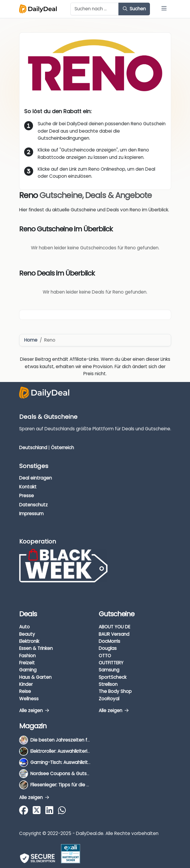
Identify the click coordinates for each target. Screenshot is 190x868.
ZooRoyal (109, 699)
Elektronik (29, 641)
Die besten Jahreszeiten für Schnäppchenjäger (82, 740)
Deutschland (33, 448)
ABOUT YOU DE (114, 627)
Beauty (27, 634)
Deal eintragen (35, 478)
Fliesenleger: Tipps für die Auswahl (67, 785)
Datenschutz (33, 505)
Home (31, 340)
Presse (27, 496)
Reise (25, 691)
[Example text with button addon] (95, 9)
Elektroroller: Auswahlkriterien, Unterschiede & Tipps (86, 751)
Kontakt (28, 487)
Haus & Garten (35, 677)
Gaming (28, 670)
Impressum (31, 514)
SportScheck (113, 677)
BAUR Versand (114, 634)
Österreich (62, 448)
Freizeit (27, 663)
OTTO (105, 656)
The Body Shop (115, 691)
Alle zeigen (34, 710)
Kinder (26, 684)
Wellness (29, 699)
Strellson (108, 684)
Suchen (134, 9)
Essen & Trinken (36, 648)
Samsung (109, 670)
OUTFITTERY (111, 663)
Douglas (108, 648)
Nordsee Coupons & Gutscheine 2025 (72, 774)
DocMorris (109, 641)
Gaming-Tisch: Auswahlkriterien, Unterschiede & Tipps (89, 762)
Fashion (27, 656)
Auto (24, 627)
